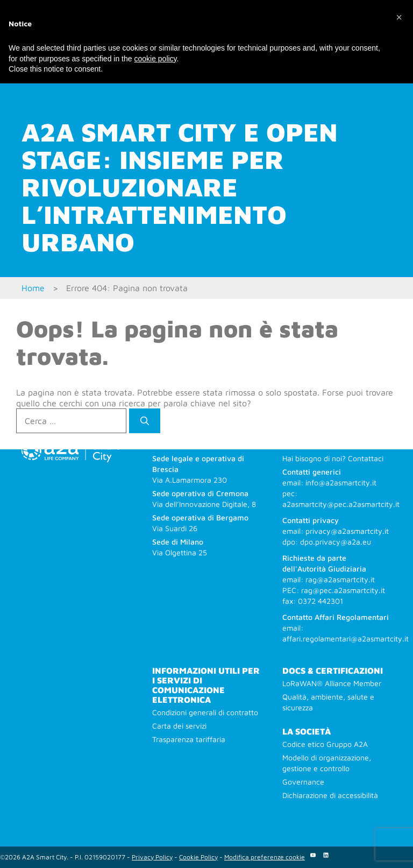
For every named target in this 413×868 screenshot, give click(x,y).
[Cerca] (145, 421)
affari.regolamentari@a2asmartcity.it (346, 638)
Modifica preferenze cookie (265, 857)
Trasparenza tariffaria (189, 739)
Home (33, 288)
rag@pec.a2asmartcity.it (343, 590)
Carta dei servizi (179, 726)
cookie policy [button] (155, 59)
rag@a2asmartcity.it (340, 579)
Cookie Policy (198, 857)
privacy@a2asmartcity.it (347, 531)
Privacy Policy (152, 857)
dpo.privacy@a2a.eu (336, 542)
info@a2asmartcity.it (341, 482)
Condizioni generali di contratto (205, 712)
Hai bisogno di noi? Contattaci (333, 458)
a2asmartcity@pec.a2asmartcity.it (341, 504)
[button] (399, 17)
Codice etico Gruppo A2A (325, 744)
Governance (303, 782)
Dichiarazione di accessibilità (330, 795)
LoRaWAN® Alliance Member (332, 683)
